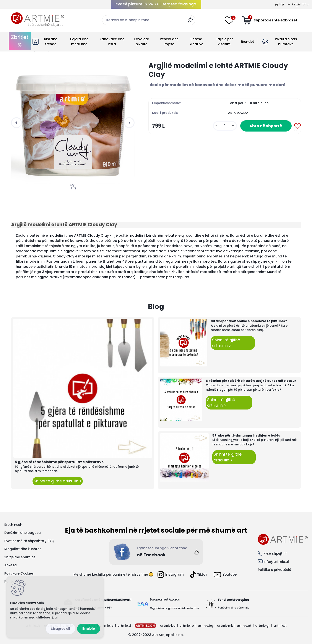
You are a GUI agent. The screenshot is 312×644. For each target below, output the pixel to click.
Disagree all (60, 629)
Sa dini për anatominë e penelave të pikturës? (249, 321)
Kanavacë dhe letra (112, 42)
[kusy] (225, 126)
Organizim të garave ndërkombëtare (175, 608)
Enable (89, 629)
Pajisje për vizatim (224, 42)
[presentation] (16, 123)
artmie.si (124, 626)
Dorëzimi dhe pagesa (23, 533)
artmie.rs (106, 626)
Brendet (248, 42)
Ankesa (11, 565)
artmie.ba (168, 626)
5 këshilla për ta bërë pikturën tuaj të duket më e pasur (251, 381)
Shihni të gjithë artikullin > (58, 481)
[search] (190, 22)
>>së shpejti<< (275, 553)
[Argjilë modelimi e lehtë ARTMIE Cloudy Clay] (73, 123)
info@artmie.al (276, 562)
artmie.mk (225, 626)
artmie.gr (262, 626)
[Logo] (38, 19)
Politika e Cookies (19, 573)
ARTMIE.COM (145, 626)
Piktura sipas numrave (286, 42)
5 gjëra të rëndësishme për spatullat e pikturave (59, 462)
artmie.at (244, 626)
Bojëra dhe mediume (79, 42)
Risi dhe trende (51, 42)
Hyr (282, 4)
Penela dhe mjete (169, 42)
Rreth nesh (13, 525)
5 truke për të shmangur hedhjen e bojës (246, 435)
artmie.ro (187, 626)
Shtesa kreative (196, 42)
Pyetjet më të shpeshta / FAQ (29, 541)
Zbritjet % (20, 41)
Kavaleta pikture (142, 42)
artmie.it (280, 626)
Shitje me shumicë (20, 557)
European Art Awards (165, 599)
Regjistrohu (300, 4)
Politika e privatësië (275, 570)
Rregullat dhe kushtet (23, 549)
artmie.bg (206, 626)
